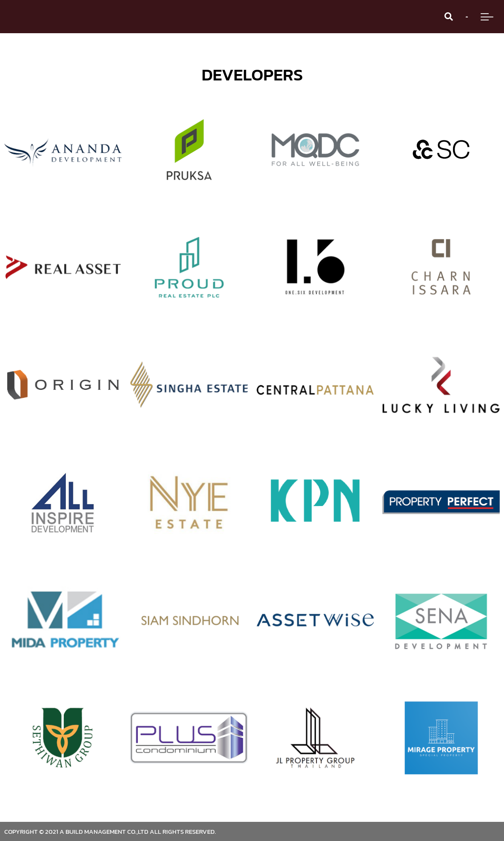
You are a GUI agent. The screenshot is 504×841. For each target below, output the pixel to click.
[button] (449, 17)
